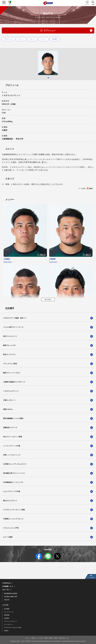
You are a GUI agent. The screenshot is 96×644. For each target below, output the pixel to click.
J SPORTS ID (6, 583)
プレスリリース (9, 612)
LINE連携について (8, 586)
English (6, 631)
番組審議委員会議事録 (11, 593)
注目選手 (55, 39)
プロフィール (8, 39)
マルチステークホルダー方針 (13, 628)
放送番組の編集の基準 (11, 597)
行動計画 (7, 600)
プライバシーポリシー (11, 621)
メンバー (43, 39)
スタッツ (32, 39)
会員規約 (7, 618)
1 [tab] (48, 78)
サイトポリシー (9, 624)
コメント (21, 39)
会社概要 (7, 609)
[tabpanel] (48, 63)
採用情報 (7, 615)
